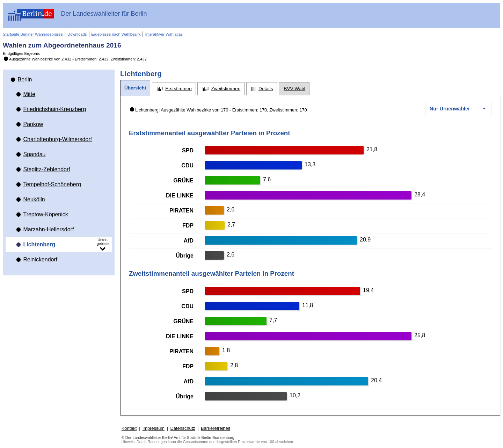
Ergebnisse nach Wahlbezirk (116, 34)
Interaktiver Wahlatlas (164, 34)
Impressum (154, 428)
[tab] (135, 88)
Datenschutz (183, 428)
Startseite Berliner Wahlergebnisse (33, 34)
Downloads (77, 34)
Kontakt (129, 428)
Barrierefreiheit (216, 428)
